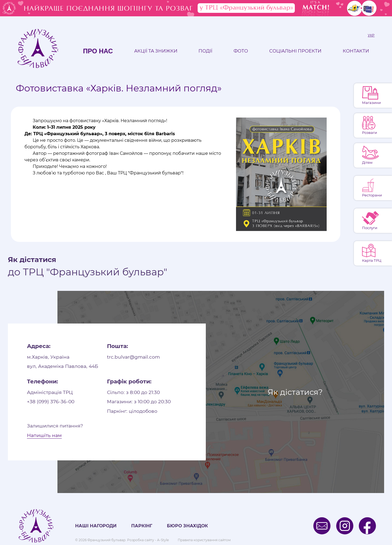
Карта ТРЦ (372, 260)
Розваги (370, 133)
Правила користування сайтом (204, 540)
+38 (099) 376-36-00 (51, 401)
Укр (371, 35)
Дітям (367, 162)
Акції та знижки (156, 51)
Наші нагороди (96, 526)
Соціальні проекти (295, 51)
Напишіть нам (44, 435)
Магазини (371, 103)
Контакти (356, 51)
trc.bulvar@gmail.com (133, 357)
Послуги (370, 228)
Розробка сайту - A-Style (148, 540)
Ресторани (372, 195)
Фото (241, 51)
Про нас (98, 51)
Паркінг (142, 526)
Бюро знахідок (187, 526)
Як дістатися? (295, 392)
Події (205, 51)
